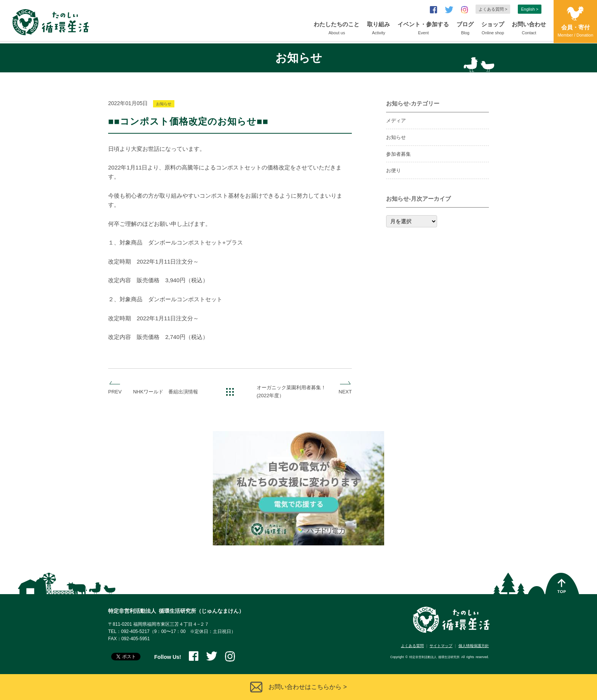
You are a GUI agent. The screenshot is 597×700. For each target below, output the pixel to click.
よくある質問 (412, 646)
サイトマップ (441, 646)
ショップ (493, 29)
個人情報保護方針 (474, 646)
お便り (393, 170)
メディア (396, 121)
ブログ (465, 29)
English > (530, 9)
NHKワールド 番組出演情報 (165, 392)
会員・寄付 (575, 31)
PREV (115, 392)
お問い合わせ (529, 29)
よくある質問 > (493, 9)
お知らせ (164, 104)
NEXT (345, 392)
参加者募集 (398, 154)
